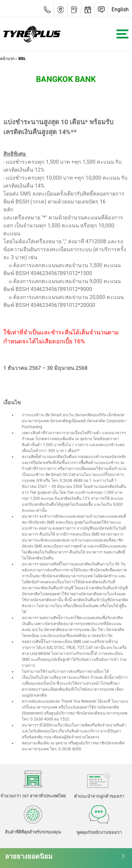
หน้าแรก (7, 59)
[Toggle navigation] (122, 34)
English (120, 9)
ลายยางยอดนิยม (65, 856)
